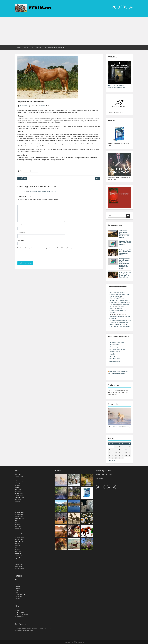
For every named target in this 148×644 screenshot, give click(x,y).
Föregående (22, 178)
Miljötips (17, 586)
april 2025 (18, 489)
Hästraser (27, 171)
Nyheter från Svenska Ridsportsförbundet (118, 373)
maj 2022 (18, 550)
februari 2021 (19, 564)
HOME (19, 48)
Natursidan (113, 354)
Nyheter (17, 590)
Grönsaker (18, 580)
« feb (109, 460)
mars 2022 (18, 554)
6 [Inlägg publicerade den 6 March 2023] (109, 449)
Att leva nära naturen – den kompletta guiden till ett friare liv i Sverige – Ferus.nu (119, 294)
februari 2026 (19, 477)
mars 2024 (18, 508)
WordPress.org (19, 616)
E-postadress (22, 233)
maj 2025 (18, 487)
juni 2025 (18, 485)
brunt (29, 126)
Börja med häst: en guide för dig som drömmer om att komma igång (125, 275)
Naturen (17, 588)
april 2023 (18, 527)
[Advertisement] (74, 31)
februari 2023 (19, 531)
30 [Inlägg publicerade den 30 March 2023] (119, 458)
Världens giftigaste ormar (117, 342)
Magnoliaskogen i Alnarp (117, 298)
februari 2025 (19, 493)
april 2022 (18, 552)
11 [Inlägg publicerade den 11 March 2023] (126, 449)
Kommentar (21, 203)
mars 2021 (18, 562)
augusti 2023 (19, 520)
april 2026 (18, 475)
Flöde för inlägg (20, 612)
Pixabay (127, 427)
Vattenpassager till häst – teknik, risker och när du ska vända (125, 252)
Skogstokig (113, 356)
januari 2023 (18, 533)
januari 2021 (18, 566)
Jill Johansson (24, 106)
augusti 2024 (19, 500)
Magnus (112, 308)
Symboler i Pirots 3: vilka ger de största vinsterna (125, 243)
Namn (20, 225)
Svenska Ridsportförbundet (117, 349)
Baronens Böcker (115, 352)
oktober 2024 (19, 495)
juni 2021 (18, 560)
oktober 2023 (19, 516)
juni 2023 (18, 523)
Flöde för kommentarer (22, 614)
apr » (113, 460)
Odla (16, 592)
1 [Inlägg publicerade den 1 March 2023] (116, 447)
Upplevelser (19, 597)
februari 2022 (19, 556)
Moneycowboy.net (115, 347)
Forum (26, 48)
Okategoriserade (20, 594)
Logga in (18, 610)
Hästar (43, 106)
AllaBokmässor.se (115, 361)
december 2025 (20, 479)
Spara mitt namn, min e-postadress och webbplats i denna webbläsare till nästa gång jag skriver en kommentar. (52, 248)
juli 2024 (17, 502)
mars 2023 (18, 529)
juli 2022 (17, 545)
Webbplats (21, 240)
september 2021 (20, 558)
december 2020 (20, 568)
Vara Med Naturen (115, 359)
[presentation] (32, 256)
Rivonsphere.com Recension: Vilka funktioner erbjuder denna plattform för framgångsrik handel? (125, 264)
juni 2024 (18, 504)
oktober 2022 (19, 539)
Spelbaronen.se (114, 345)
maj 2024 (18, 506)
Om (32, 48)
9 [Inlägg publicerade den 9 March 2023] (119, 449)
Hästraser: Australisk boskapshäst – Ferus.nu (43, 192)
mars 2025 (18, 491)
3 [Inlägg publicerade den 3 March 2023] (123, 447)
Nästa (97, 178)
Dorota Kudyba (118, 427)
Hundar (17, 584)
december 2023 (20, 512)
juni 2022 (18, 547)
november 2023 (20, 514)
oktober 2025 (19, 481)
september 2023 (20, 518)
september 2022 (20, 541)
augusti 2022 (19, 543)
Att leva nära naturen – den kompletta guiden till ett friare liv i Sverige (125, 234)
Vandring (18, 599)
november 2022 (20, 537)
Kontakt (39, 48)
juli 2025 (17, 483)
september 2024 (20, 498)
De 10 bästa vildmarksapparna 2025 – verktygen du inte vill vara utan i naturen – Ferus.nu (120, 323)
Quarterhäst (34, 171)
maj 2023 (18, 525)
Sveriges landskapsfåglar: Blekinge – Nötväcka (118, 310)
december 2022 (20, 535)
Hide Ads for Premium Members (54, 48)
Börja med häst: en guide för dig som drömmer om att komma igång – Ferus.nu (120, 302)
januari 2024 (18, 510)
